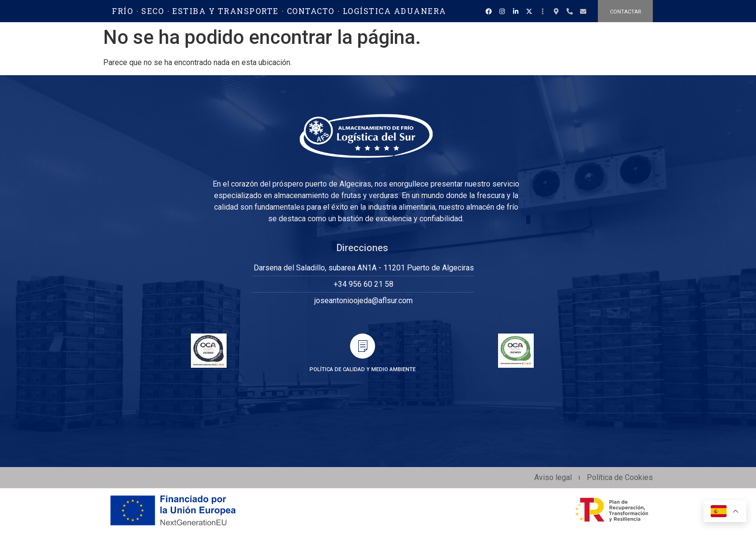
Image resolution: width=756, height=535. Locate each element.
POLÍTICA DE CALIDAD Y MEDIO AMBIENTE (363, 369)
